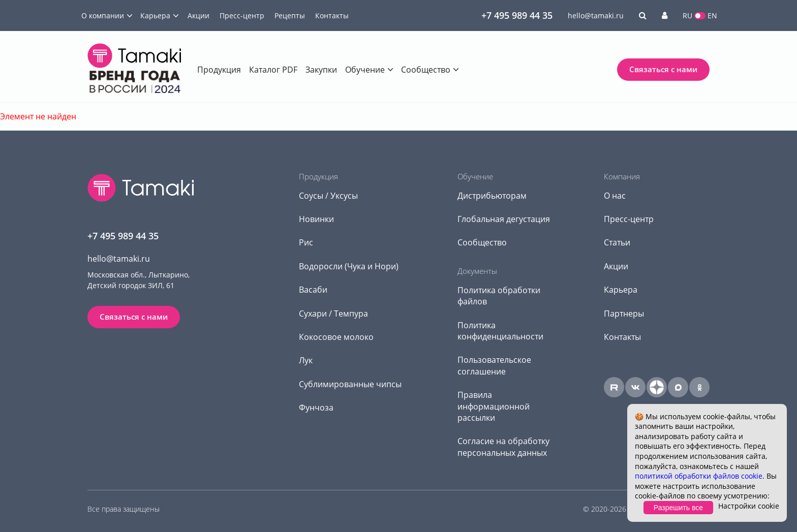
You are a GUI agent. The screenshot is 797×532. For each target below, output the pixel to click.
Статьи (617, 242)
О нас (615, 196)
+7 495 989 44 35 (517, 15)
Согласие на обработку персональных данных (503, 447)
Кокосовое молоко (336, 337)
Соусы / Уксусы (328, 196)
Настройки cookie (749, 506)
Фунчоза (316, 408)
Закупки (321, 70)
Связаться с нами (663, 69)
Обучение (365, 70)
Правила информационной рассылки (494, 406)
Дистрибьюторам (492, 196)
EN (712, 15)
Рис (306, 242)
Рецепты (290, 15)
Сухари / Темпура (333, 314)
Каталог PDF (273, 70)
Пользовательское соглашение (494, 365)
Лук (306, 360)
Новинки (316, 219)
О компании (103, 15)
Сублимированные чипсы (350, 384)
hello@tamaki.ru (596, 15)
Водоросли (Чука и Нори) (349, 266)
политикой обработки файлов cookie (699, 476)
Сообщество (426, 70)
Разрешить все (678, 508)
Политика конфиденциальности (500, 331)
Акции (198, 15)
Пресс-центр (242, 15)
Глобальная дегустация (504, 219)
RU (687, 15)
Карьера (155, 15)
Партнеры (624, 314)
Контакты (332, 15)
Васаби (313, 290)
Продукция (219, 70)
